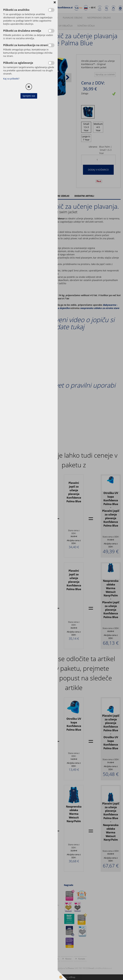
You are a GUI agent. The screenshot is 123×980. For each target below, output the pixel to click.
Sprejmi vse (29, 96)
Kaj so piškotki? (11, 79)
